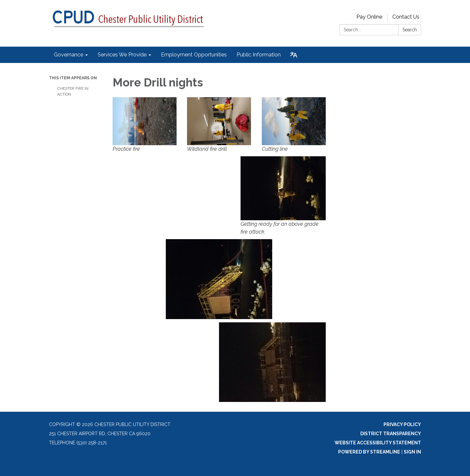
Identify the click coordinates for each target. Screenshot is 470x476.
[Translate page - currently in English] (294, 55)
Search (410, 30)
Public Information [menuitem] (259, 55)
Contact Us (406, 17)
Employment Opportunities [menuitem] (194, 55)
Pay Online (369, 17)
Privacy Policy (402, 424)
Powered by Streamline (369, 452)
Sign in (412, 452)
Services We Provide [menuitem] (122, 55)
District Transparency (391, 434)
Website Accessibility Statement (378, 443)
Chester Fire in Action (73, 91)
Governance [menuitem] (69, 55)
